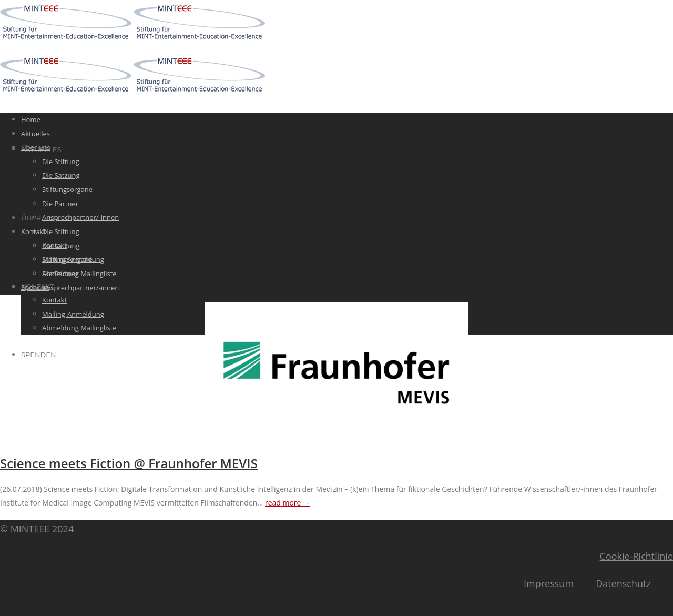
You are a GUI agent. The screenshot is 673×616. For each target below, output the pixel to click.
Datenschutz (623, 583)
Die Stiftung (60, 231)
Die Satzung (61, 175)
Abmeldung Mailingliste (79, 328)
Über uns (39, 218)
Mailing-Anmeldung (73, 314)
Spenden (38, 355)
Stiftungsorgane (67, 189)
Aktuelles (35, 134)
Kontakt (54, 300)
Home (31, 119)
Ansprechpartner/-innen (80, 288)
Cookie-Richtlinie (636, 556)
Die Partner (60, 204)
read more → (288, 503)
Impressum (549, 583)
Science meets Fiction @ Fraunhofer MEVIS (129, 463)
